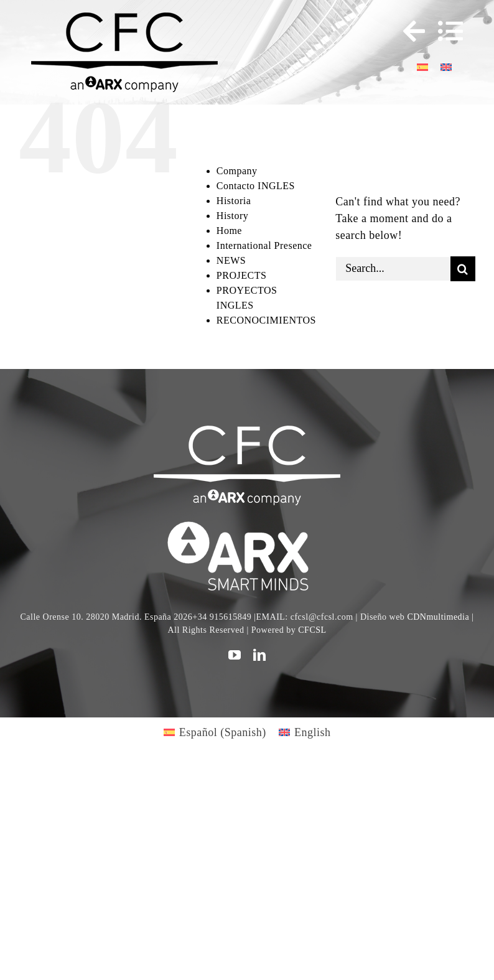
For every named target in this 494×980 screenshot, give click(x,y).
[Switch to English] (446, 66)
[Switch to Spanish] (422, 66)
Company (237, 171)
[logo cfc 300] (124, 18)
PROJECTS (241, 275)
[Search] (463, 269)
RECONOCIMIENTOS (266, 320)
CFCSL (312, 630)
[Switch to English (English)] (305, 732)
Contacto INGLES (256, 186)
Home (229, 231)
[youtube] (235, 655)
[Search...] (393, 269)
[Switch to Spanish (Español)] (215, 732)
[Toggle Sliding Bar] (408, 31)
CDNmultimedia (438, 617)
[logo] (247, 523)
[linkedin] (260, 655)
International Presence (264, 245)
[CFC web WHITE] (247, 431)
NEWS (231, 260)
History (233, 216)
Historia (234, 201)
